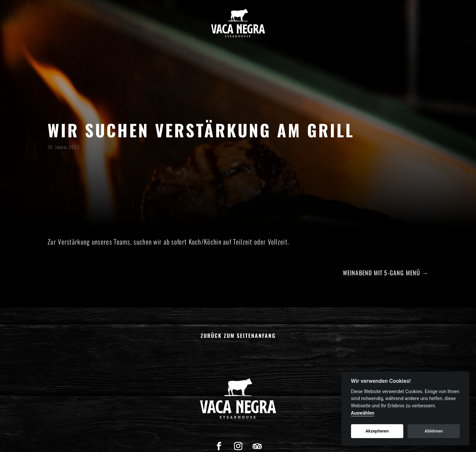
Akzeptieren (377, 431)
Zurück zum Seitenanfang (238, 336)
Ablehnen (434, 431)
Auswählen (363, 413)
